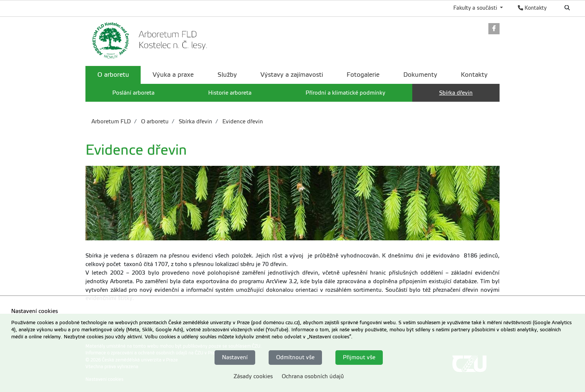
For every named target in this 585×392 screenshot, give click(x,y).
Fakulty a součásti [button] (476, 8)
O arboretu (154, 121)
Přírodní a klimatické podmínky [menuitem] (345, 93)
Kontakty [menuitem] (474, 75)
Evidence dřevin (242, 121)
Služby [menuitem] (227, 75)
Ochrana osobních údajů (313, 376)
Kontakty (532, 8)
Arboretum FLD (111, 121)
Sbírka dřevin (195, 121)
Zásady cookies (253, 376)
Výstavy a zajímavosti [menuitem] (292, 75)
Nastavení (235, 357)
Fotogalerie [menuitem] (363, 75)
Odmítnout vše (295, 357)
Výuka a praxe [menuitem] (173, 75)
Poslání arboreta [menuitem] (133, 93)
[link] (494, 29)
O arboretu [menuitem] (113, 75)
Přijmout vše (359, 357)
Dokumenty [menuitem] (420, 75)
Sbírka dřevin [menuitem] (456, 93)
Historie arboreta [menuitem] (230, 93)
